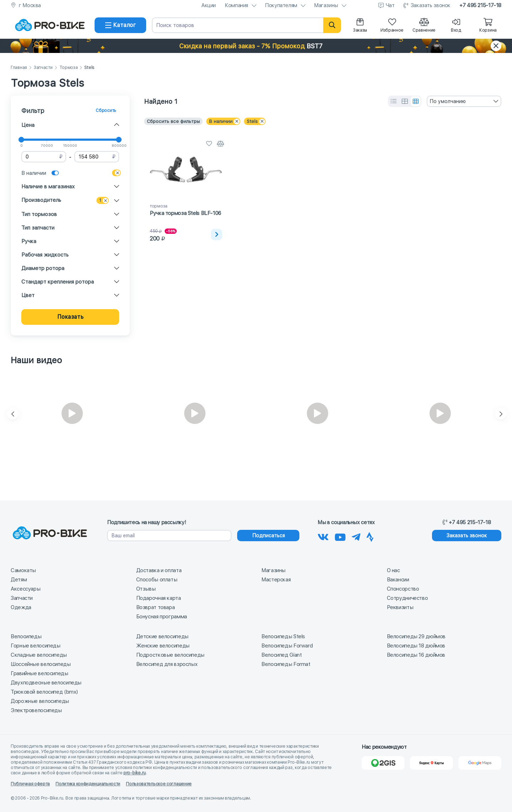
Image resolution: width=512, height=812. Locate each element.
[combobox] (464, 101)
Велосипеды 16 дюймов (416, 655)
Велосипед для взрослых (167, 664)
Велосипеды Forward (287, 646)
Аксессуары (25, 589)
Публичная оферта (30, 784)
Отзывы (146, 589)
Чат (390, 5)
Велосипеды (26, 636)
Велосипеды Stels (283, 636)
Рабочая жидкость (45, 255)
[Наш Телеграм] (356, 536)
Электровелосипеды (36, 710)
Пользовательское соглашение (159, 784)
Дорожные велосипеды (40, 701)
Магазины (326, 5)
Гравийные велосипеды (39, 673)
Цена (28, 125)
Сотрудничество (407, 598)
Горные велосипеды (36, 646)
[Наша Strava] (370, 536)
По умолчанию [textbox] (448, 101)
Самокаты (23, 570)
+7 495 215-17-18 (480, 5)
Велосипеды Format (286, 664)
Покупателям (281, 5)
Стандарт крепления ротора (58, 282)
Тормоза (69, 68)
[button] (256, 46)
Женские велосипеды (163, 646)
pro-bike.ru (135, 773)
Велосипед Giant (281, 655)
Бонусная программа (162, 617)
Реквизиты (400, 607)
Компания (236, 5)
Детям (19, 580)
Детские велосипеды (162, 636)
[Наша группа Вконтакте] (323, 536)
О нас (393, 570)
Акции (209, 5)
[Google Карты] (480, 763)
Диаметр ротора (43, 268)
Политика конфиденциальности (88, 784)
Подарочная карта (159, 598)
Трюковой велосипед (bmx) (44, 692)
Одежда (21, 607)
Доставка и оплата (159, 570)
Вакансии (398, 580)
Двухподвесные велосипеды (46, 683)
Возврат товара (156, 607)
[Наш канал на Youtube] (340, 536)
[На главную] (50, 25)
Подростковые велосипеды (170, 655)
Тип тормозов (39, 214)
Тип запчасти (38, 228)
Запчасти (43, 68)
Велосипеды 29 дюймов (416, 636)
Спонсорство (403, 589)
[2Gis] (383, 763)
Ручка (29, 241)
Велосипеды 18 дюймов (416, 646)
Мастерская (276, 580)
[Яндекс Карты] (431, 763)
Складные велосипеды (39, 655)
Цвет (28, 295)
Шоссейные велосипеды (41, 664)
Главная (19, 68)
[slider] (21, 140)
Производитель (41, 200)
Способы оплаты (157, 580)
